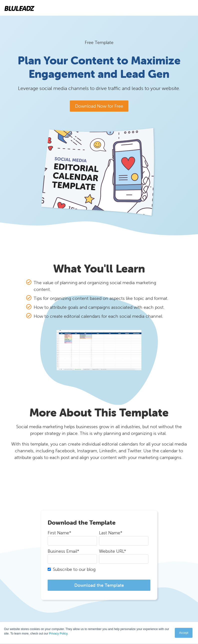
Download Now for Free (99, 106)
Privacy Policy (58, 634)
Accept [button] (184, 633)
